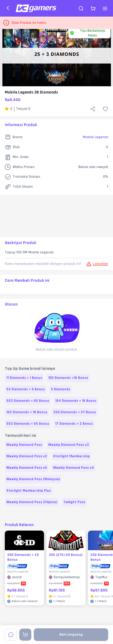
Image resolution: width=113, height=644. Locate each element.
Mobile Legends (96, 137)
